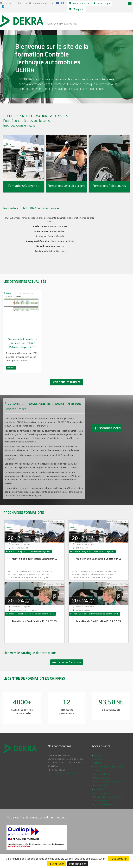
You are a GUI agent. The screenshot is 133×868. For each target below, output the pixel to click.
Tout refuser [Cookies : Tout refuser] (56, 864)
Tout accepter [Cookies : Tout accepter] (118, 859)
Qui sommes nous (107, 425)
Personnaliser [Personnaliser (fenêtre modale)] (78, 864)
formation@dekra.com (41, 3)
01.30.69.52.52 (8, 3)
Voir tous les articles (67, 379)
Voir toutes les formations (67, 659)
